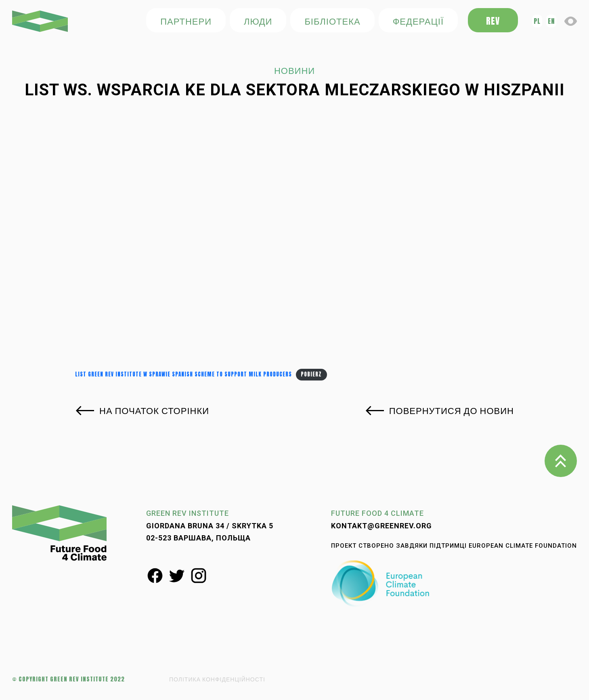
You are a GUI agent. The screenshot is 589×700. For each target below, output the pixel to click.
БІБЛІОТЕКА (332, 21)
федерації (418, 21)
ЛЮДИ (258, 21)
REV (493, 21)
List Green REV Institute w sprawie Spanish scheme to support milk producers (183, 374)
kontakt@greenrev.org (381, 526)
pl (537, 21)
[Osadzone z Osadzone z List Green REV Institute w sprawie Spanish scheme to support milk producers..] (294, 241)
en (551, 21)
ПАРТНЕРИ (186, 21)
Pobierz (311, 374)
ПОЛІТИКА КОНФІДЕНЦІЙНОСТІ (217, 679)
